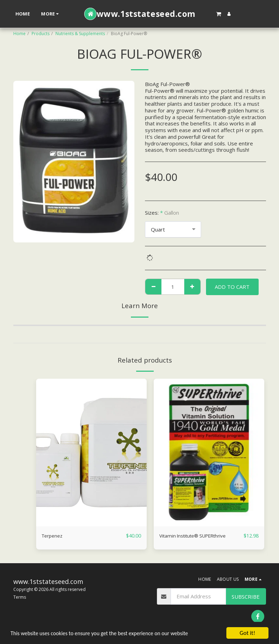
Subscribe (246, 598)
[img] (91, 453)
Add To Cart (232, 287)
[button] (219, 14)
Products (41, 34)
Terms (20, 599)
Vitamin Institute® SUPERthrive (198, 536)
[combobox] (173, 229)
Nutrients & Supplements (80, 34)
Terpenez (54, 536)
